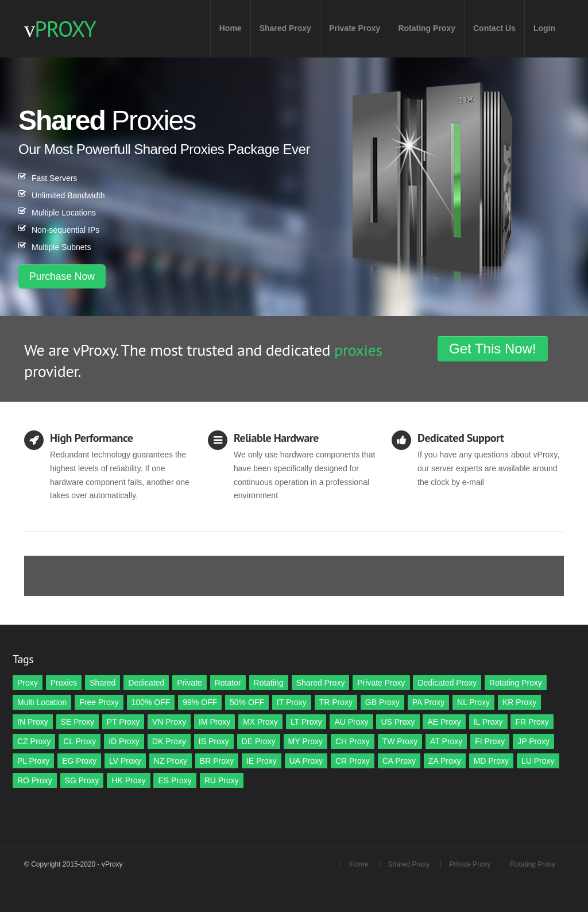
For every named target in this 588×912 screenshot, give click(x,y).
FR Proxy (532, 722)
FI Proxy (490, 741)
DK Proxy (169, 741)
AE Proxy (444, 722)
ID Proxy (124, 741)
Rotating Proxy (427, 28)
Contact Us (494, 28)
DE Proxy (259, 741)
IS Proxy (214, 741)
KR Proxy (519, 702)
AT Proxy (446, 741)
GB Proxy (382, 702)
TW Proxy (400, 741)
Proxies (64, 683)
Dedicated (146, 683)
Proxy (28, 683)
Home (231, 28)
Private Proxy (355, 28)
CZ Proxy (34, 741)
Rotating (269, 683)
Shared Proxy (285, 28)
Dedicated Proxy (447, 683)
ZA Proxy (445, 761)
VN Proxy (169, 722)
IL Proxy (488, 722)
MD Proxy (491, 761)
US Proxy (398, 722)
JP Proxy (533, 741)
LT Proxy (306, 722)
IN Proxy (33, 722)
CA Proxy (399, 761)
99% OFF (200, 702)
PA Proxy (429, 702)
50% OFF (247, 702)
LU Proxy (538, 761)
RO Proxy (35, 780)
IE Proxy (262, 761)
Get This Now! (493, 349)
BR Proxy (217, 761)
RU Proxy (222, 780)
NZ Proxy (171, 761)
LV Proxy (125, 761)
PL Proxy (33, 761)
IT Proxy (292, 702)
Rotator (228, 683)
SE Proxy (78, 722)
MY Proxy (305, 741)
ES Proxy (175, 780)
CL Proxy (80, 741)
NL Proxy (473, 702)
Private (189, 683)
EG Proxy (79, 761)
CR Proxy (353, 761)
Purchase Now (62, 276)
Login (544, 28)
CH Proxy (353, 741)
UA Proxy (306, 761)
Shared (102, 683)
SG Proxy (82, 780)
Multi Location (42, 702)
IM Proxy (214, 722)
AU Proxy (351, 722)
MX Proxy (260, 722)
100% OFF (151, 702)
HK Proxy (128, 780)
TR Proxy (336, 702)
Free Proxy (99, 702)
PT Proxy (123, 722)
